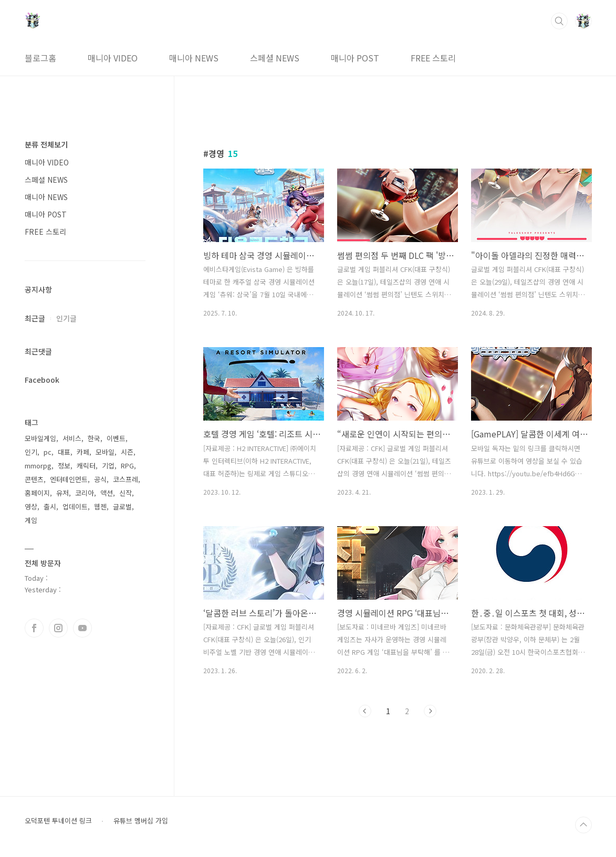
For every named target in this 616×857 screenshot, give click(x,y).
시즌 (127, 452)
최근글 (35, 318)
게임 (31, 520)
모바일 (105, 452)
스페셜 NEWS (275, 58)
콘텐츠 (34, 479)
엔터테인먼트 (69, 479)
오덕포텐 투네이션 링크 (58, 821)
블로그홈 (40, 58)
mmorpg (38, 466)
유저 (62, 493)
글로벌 (122, 506)
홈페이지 (37, 493)
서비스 (72, 438)
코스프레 (126, 479)
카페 (83, 452)
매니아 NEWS (194, 58)
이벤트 (116, 438)
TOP (583, 825)
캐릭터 (86, 466)
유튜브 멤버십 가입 (141, 821)
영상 (31, 506)
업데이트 (75, 506)
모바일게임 (40, 438)
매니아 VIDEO (113, 58)
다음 (430, 711)
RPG (127, 466)
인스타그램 (58, 628)
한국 (94, 438)
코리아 (85, 493)
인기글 (66, 318)
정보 (64, 466)
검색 (559, 21)
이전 (365, 711)
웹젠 (100, 506)
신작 (126, 493)
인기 (31, 452)
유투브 (82, 628)
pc (48, 452)
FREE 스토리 (433, 58)
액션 (107, 493)
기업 (108, 466)
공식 (100, 479)
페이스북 (34, 628)
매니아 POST (355, 58)
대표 (64, 452)
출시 (50, 506)
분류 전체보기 (46, 144)
